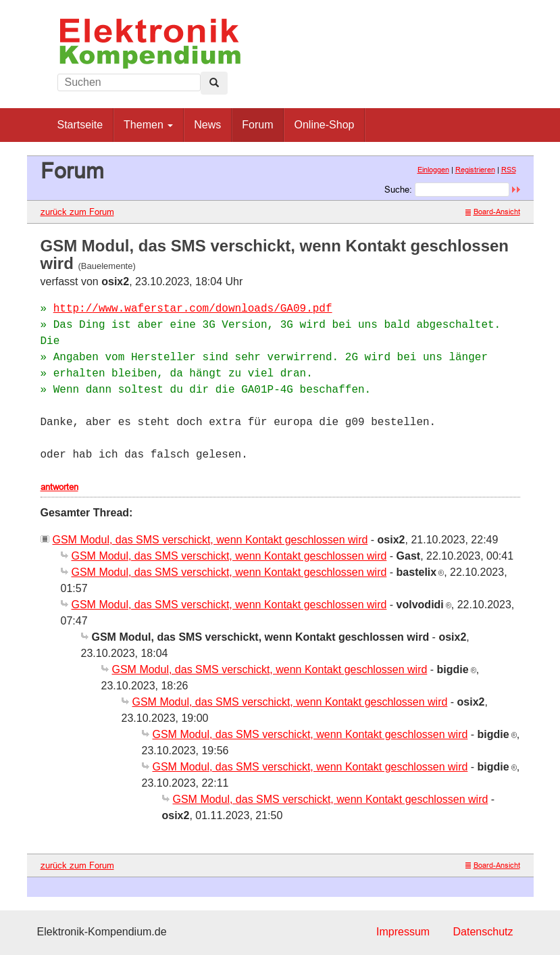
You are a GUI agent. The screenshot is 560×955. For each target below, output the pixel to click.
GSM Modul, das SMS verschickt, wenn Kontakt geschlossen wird (210, 540)
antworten (59, 487)
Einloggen (433, 170)
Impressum (403, 932)
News (207, 125)
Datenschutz (483, 932)
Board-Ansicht (493, 212)
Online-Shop (324, 125)
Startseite (80, 125)
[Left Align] (214, 83)
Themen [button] (148, 125)
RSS (509, 170)
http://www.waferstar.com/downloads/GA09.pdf (193, 309)
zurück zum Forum (77, 212)
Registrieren (475, 170)
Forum (257, 125)
